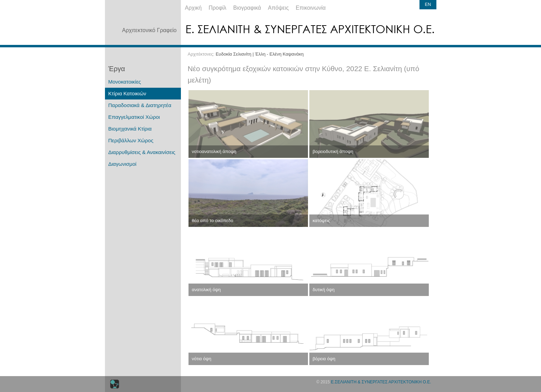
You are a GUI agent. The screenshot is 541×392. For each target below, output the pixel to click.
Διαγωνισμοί (123, 164)
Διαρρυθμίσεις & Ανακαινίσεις (142, 152)
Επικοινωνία (311, 8)
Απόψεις (278, 8)
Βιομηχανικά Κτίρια (130, 129)
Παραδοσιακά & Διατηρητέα (140, 105)
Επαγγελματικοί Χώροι (134, 117)
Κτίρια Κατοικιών (127, 93)
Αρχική (194, 8)
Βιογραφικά (247, 8)
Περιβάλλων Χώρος (131, 140)
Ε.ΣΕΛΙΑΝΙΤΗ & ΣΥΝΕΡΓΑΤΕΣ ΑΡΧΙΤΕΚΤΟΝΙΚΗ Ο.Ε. (381, 382)
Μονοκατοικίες (125, 82)
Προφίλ (217, 8)
